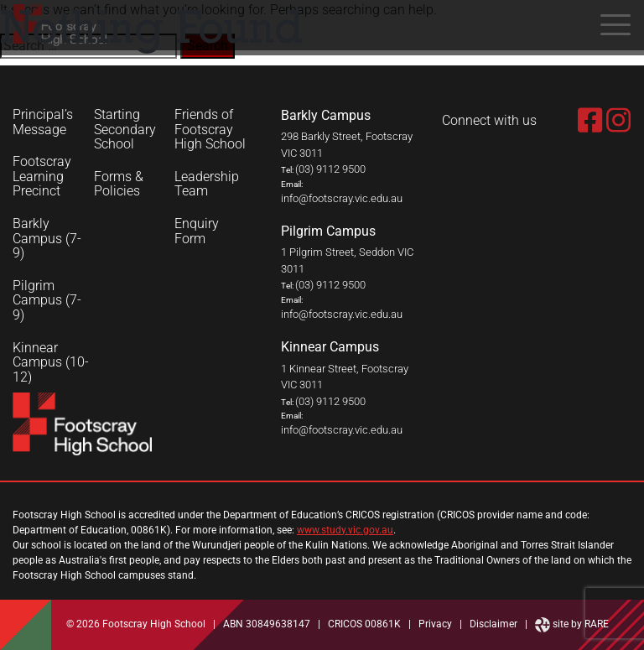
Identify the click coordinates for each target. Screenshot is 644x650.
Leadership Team (207, 184)
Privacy (435, 624)
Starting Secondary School (125, 130)
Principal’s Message (43, 122)
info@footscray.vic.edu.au (342, 198)
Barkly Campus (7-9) (47, 239)
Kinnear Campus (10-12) (51, 363)
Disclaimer (493, 624)
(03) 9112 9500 (330, 169)
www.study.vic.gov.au (345, 530)
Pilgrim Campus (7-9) (47, 301)
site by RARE (572, 624)
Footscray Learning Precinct (42, 177)
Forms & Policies (119, 184)
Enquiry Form (197, 231)
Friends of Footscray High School (210, 130)
